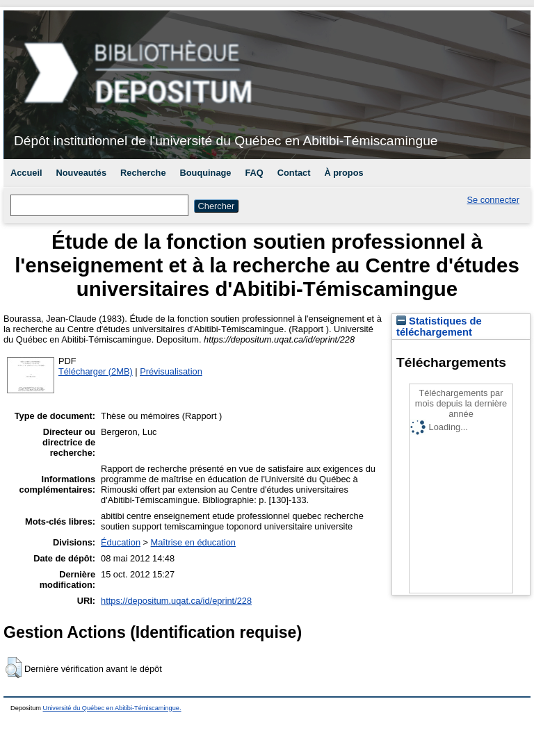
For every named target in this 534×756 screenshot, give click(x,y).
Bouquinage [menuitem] (206, 173)
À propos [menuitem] (343, 173)
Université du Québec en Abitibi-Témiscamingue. (112, 708)
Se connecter (493, 200)
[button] (14, 668)
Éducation (121, 542)
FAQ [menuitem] (254, 173)
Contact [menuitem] (294, 173)
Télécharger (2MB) (96, 371)
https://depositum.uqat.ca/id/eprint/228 (176, 601)
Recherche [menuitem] (143, 173)
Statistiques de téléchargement (439, 327)
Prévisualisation (171, 371)
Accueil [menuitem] (26, 173)
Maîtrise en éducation (193, 542)
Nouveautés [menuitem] (82, 173)
